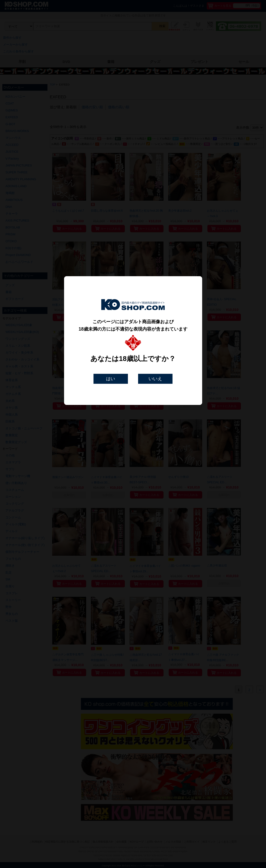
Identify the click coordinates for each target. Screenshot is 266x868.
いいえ (155, 379)
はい (111, 379)
